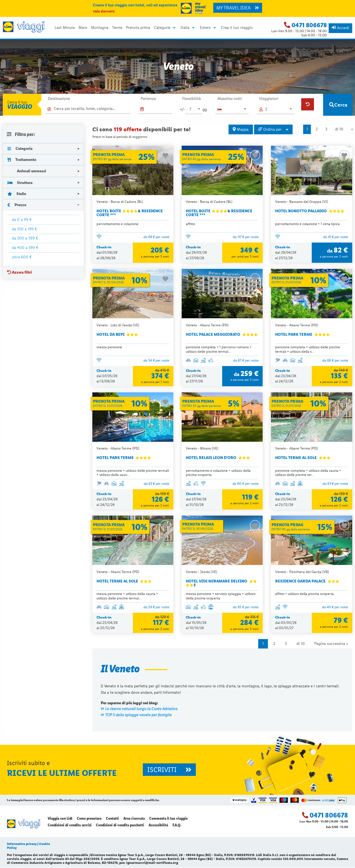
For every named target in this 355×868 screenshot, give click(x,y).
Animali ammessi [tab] (27, 171)
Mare (83, 28)
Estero (205, 28)
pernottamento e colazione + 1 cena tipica (307, 224)
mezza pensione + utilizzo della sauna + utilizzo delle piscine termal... (127, 596)
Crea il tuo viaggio (237, 28)
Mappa (241, 129)
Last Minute (65, 28)
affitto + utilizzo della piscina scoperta (305, 594)
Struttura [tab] (20, 183)
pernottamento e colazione (117, 224)
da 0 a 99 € (22, 219)
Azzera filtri (20, 272)
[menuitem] (65, 28)
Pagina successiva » (331, 644)
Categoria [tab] (20, 148)
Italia (185, 28)
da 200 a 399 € (25, 238)
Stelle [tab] (17, 194)
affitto (190, 224)
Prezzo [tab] (17, 205)
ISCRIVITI (169, 770)
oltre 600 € (22, 257)
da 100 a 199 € (24, 229)
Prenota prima (138, 28)
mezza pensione (109, 347)
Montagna (100, 28)
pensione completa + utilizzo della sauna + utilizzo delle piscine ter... (308, 473)
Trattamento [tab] (22, 160)
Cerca (338, 105)
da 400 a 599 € (25, 248)
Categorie (162, 28)
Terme (117, 28)
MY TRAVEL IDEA (238, 8)
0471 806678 (309, 25)
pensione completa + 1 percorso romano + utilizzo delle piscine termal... (219, 349)
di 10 (339, 129)
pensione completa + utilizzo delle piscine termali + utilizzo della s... (308, 349)
